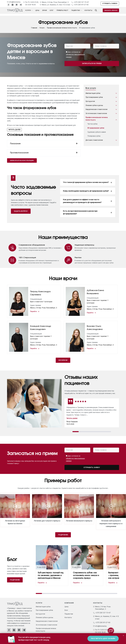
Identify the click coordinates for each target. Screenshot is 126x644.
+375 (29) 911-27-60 (81, 5)
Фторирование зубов (96, 128)
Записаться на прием (92, 63)
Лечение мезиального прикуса (79, 521)
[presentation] (103, 54)
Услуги (29, 10)
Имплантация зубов (101, 93)
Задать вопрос (21, 211)
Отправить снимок (110, 3)
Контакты (88, 10)
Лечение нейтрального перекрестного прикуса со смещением (111, 524)
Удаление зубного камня (97, 132)
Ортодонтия (101, 101)
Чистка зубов (92, 124)
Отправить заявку (92, 467)
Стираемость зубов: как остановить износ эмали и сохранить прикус (86, 575)
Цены (37, 10)
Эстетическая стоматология (101, 113)
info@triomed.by (15, 2)
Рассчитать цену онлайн (103, 638)
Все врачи (63, 360)
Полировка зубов (94, 136)
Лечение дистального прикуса (47, 521)
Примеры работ (62, 10)
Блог (52, 10)
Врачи (45, 10)
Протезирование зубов (101, 97)
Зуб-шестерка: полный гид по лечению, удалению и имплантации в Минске (51, 575)
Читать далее (14, 130)
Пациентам (76, 10)
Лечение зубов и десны (101, 105)
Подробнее (63, 535)
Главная (34, 28)
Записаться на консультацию (22, 160)
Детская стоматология (101, 140)
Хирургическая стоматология (101, 109)
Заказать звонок (111, 10)
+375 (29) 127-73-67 (81, 2)
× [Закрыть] (123, 635)
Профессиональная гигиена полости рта (62, 28)
